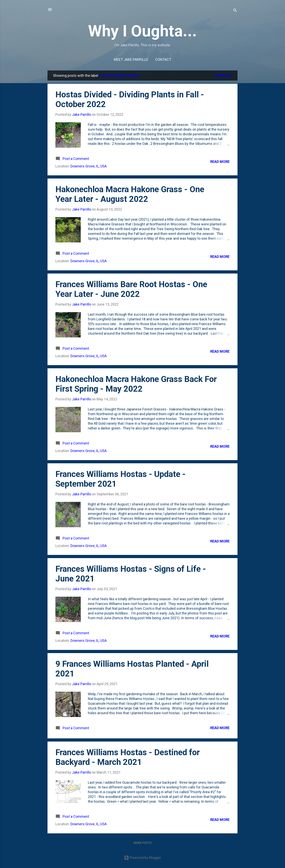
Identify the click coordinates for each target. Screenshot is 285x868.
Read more (220, 162)
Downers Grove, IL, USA (89, 166)
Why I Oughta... (142, 31)
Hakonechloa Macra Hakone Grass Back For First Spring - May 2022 (136, 384)
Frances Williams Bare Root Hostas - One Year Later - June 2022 (131, 289)
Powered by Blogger (143, 858)
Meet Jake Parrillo (131, 59)
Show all (223, 75)
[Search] (235, 11)
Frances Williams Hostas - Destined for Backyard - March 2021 (128, 757)
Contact (163, 59)
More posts (143, 843)
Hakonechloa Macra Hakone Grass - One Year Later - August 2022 (130, 194)
